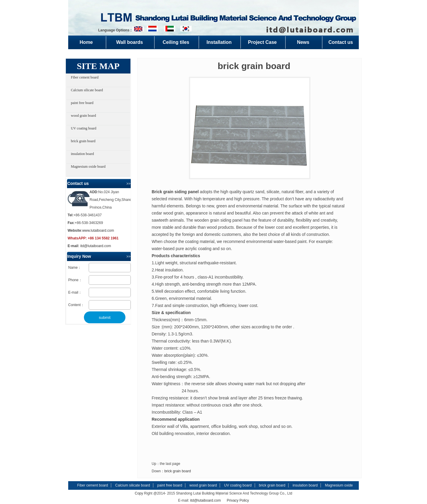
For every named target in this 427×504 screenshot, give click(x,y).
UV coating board (84, 128)
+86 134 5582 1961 (103, 238)
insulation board (82, 154)
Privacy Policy (238, 500)
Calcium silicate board (87, 90)
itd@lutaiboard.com (96, 246)
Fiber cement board (85, 77)
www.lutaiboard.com (98, 231)
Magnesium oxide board (88, 167)
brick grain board (83, 141)
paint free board (82, 103)
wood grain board (83, 116)
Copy (139, 493)
